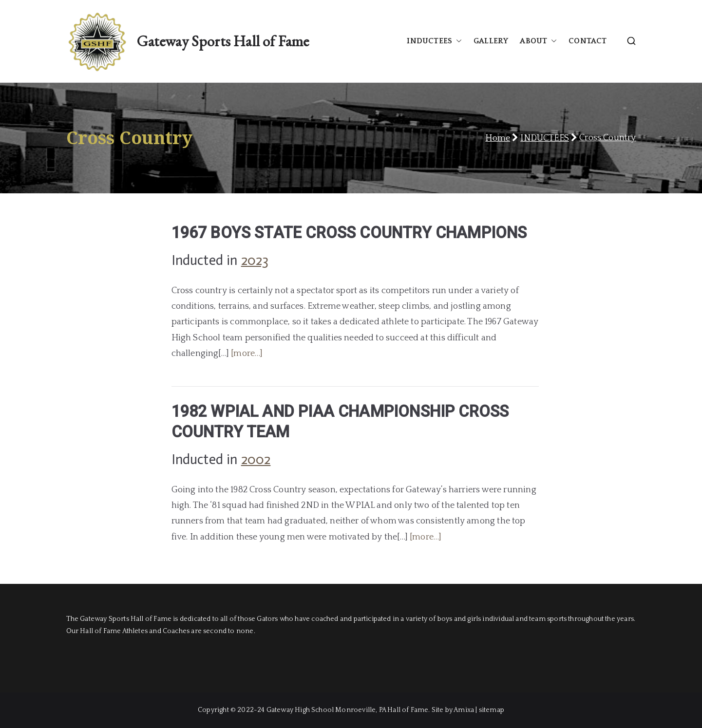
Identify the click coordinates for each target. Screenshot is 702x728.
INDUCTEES (434, 41)
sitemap (492, 710)
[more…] (247, 354)
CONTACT (588, 41)
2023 (255, 260)
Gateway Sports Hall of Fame (223, 41)
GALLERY (491, 41)
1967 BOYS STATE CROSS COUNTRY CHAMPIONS (349, 233)
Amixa (464, 710)
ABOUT (538, 41)
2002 (256, 459)
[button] (457, 41)
